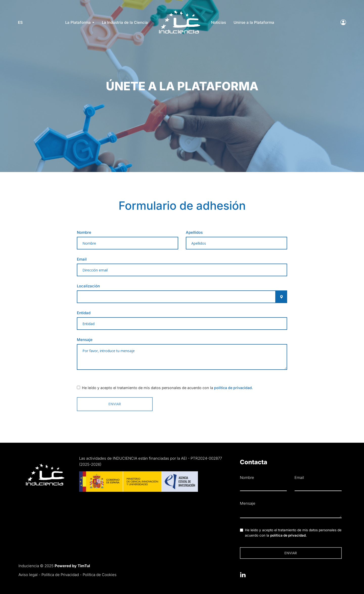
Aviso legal (28, 574)
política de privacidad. (233, 388)
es (21, 22)
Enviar (110, 404)
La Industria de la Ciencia (125, 22)
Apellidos (194, 232)
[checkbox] (78, 387)
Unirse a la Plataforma (254, 22)
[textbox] (182, 357)
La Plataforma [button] (80, 22)
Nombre (84, 232)
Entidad (84, 313)
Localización (88, 286)
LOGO (179, 12)
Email (82, 259)
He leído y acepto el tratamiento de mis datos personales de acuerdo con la (167, 388)
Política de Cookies (100, 574)
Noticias (219, 22)
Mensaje (85, 340)
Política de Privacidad (60, 574)
